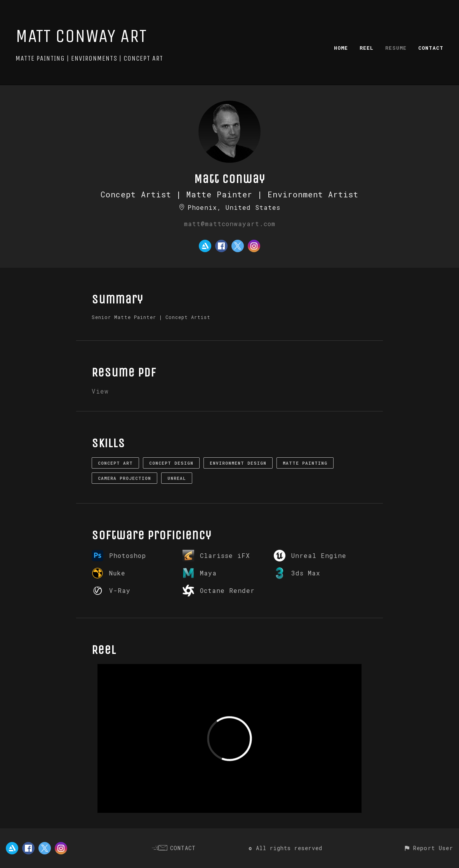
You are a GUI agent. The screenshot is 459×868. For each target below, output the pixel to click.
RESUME (396, 48)
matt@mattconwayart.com (230, 224)
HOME (341, 48)
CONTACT (431, 48)
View (100, 391)
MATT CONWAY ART (81, 36)
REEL (367, 48)
